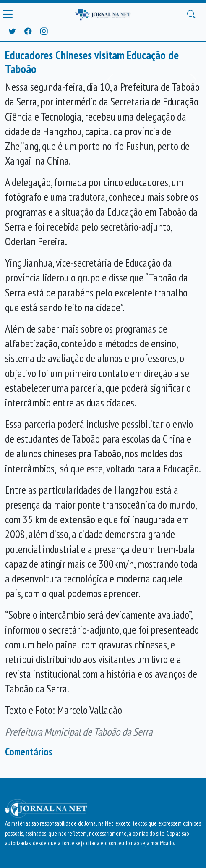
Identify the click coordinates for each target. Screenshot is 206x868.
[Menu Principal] (8, 14)
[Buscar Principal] (191, 14)
